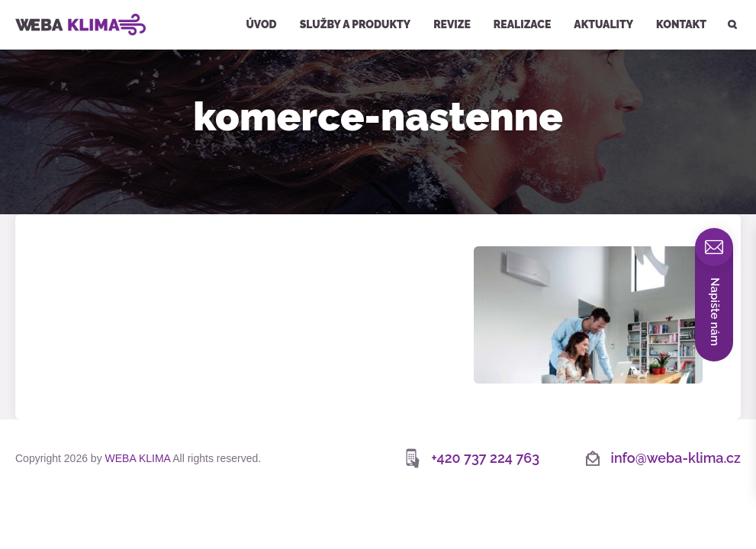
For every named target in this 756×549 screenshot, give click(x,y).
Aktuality (603, 24)
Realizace (522, 24)
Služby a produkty (355, 24)
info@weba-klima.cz (676, 458)
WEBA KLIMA (35, 6)
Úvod (261, 24)
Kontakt (681, 24)
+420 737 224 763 (485, 458)
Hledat (731, 2)
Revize (452, 24)
